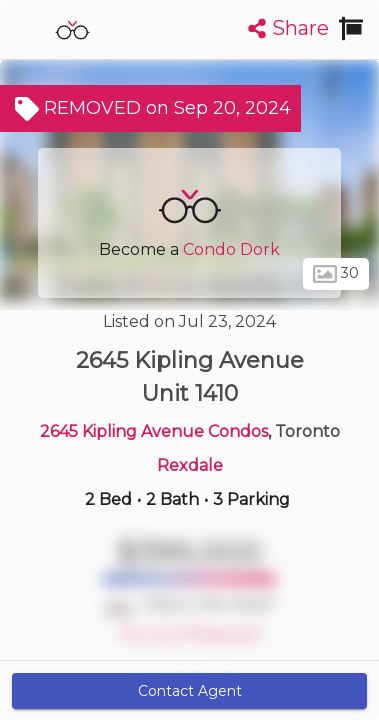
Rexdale (190, 465)
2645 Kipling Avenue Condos (154, 431)
